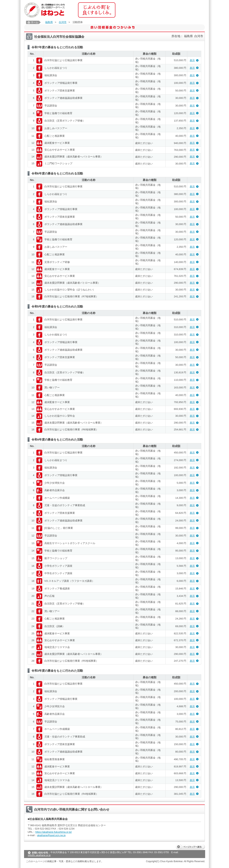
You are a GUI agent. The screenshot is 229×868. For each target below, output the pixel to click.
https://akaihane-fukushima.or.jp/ (53, 832)
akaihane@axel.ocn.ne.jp (51, 835)
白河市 (63, 22)
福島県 (49, 22)
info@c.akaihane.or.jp (39, 855)
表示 (192, 60)
